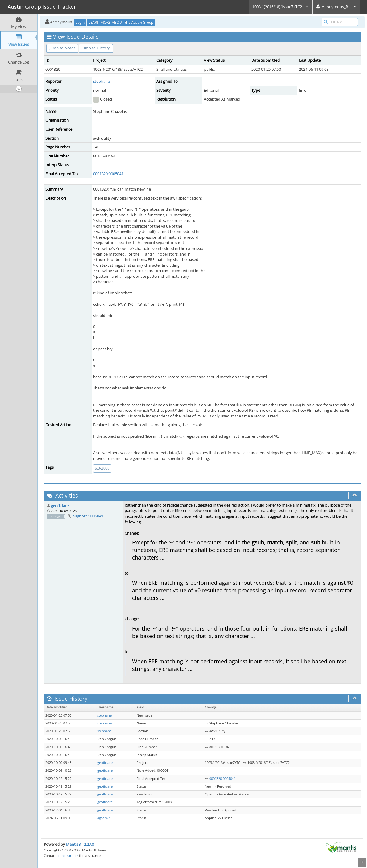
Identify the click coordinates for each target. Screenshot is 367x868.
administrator (67, 856)
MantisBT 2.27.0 (80, 844)
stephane (101, 81)
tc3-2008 (102, 468)
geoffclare (60, 506)
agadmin (104, 818)
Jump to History (96, 48)
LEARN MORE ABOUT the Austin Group (121, 22)
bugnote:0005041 (88, 516)
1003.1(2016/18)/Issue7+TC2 (281, 7)
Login (80, 22)
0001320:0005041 (108, 174)
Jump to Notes (62, 48)
